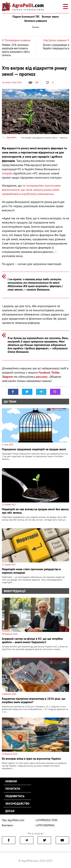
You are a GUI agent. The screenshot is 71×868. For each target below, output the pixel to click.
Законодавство (17, 803)
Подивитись (15, 796)
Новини (11, 781)
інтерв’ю (7, 173)
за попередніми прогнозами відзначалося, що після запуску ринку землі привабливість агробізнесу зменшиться (31, 190)
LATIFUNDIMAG (45, 825)
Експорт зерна (50, 17)
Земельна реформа (36, 21)
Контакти (7, 825)
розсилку (42, 377)
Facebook (44, 372)
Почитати (13, 789)
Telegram (7, 377)
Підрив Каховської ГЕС (26, 17)
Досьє (10, 811)
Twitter (55, 372)
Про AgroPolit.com (13, 820)
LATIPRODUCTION (46, 820)
